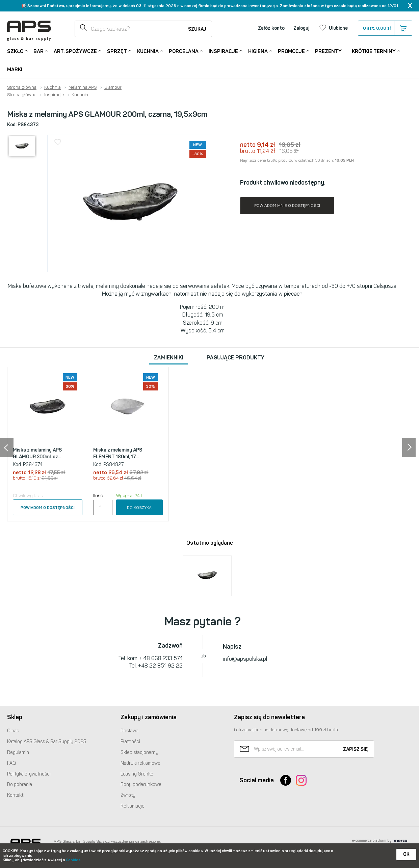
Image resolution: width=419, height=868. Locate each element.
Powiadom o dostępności (48, 508)
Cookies (73, 860)
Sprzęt (117, 51)
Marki (15, 70)
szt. (385, 28)
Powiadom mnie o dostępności (287, 206)
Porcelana (184, 51)
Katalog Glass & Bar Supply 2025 (47, 742)
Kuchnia (148, 51)
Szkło (15, 51)
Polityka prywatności (29, 774)
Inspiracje (223, 51)
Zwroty (128, 795)
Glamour (113, 87)
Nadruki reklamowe (140, 763)
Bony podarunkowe (141, 784)
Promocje (291, 51)
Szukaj (197, 29)
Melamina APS (83, 87)
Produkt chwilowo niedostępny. (283, 183)
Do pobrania (20, 784)
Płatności (130, 742)
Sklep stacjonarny (139, 752)
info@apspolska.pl (245, 659)
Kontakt (15, 795)
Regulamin (18, 752)
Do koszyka (139, 508)
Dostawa (129, 731)
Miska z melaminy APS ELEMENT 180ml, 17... (118, 453)
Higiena (258, 51)
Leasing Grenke (137, 774)
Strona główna (22, 87)
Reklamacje (133, 806)
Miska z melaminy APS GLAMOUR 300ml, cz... (37, 453)
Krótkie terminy (374, 51)
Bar (38, 51)
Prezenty (328, 51)
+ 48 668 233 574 (161, 658)
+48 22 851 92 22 (160, 666)
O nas (13, 731)
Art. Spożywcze (75, 51)
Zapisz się (355, 749)
